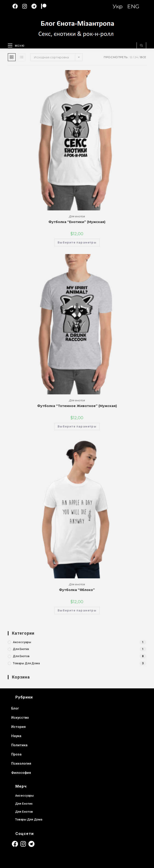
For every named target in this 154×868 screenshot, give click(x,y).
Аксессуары (22, 642)
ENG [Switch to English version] (133, 6)
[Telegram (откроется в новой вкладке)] (36, 6)
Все (143, 57)
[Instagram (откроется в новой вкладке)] (27, 6)
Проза (16, 754)
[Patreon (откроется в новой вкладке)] (46, 6)
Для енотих (21, 649)
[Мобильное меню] (15, 45)
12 (131, 57)
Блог (15, 708)
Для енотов (77, 216)
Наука (16, 736)
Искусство (20, 718)
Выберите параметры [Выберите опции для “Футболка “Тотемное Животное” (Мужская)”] (77, 426)
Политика (19, 745)
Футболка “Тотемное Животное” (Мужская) (77, 406)
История (18, 727)
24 (136, 57)
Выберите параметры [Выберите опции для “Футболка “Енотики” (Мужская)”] (77, 242)
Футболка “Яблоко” (77, 590)
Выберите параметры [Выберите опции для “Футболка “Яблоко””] (77, 610)
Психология (21, 763)
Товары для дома (26, 663)
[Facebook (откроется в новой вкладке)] (17, 6)
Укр (118, 6)
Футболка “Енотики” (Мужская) (77, 222)
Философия (21, 773)
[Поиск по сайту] (141, 46)
